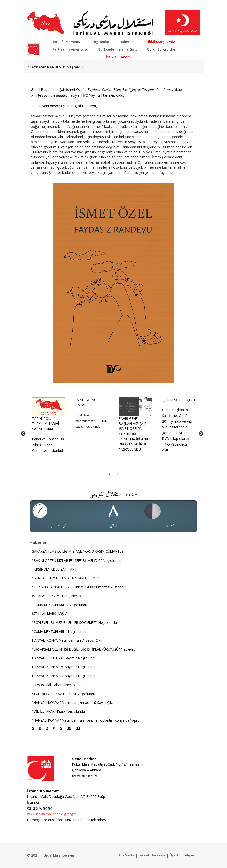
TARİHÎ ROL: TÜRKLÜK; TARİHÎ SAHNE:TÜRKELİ (45, 424)
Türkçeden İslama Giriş (118, 49)
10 (69, 728)
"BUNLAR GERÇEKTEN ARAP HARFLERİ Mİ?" (66, 578)
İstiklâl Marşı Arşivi (160, 42)
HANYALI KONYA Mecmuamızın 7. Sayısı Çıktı (67, 640)
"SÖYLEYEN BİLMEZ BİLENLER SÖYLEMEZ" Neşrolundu (74, 622)
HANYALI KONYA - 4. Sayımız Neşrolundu (64, 676)
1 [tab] (110, 474)
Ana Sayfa (126, 855)
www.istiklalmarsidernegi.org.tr (51, 814)
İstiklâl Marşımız (67, 42)
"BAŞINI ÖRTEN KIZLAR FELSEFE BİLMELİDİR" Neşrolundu (77, 560)
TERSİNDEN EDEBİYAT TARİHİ (55, 569)
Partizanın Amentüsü (70, 49)
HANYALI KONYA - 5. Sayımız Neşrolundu (64, 667)
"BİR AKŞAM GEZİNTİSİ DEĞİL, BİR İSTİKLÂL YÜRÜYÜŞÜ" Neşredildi (84, 649)
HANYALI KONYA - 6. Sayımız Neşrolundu (64, 658)
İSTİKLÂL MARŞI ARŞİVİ (50, 614)
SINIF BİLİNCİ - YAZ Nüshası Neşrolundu (64, 694)
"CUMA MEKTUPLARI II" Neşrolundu (60, 605)
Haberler (127, 42)
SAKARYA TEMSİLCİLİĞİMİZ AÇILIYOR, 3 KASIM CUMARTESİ (78, 551)
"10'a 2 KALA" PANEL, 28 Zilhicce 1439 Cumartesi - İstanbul (79, 587)
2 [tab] (117, 474)
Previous (23, 434)
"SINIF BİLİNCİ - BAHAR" (88, 402)
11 (78, 728)
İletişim (189, 855)
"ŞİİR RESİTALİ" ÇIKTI (179, 400)
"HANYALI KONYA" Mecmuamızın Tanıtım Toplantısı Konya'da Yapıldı (86, 720)
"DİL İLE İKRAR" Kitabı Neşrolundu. (59, 711)
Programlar (100, 42)
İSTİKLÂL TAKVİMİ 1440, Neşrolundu (61, 596)
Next (201, 434)
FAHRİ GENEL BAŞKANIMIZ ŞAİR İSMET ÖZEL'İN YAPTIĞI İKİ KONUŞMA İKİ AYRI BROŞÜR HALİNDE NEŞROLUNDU (133, 434)
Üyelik (174, 855)
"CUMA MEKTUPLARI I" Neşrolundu (59, 631)
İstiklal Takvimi (119, 57)
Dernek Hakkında (152, 855)
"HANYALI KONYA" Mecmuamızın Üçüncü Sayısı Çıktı (73, 702)
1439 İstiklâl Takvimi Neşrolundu (58, 685)
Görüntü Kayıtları (162, 49)
